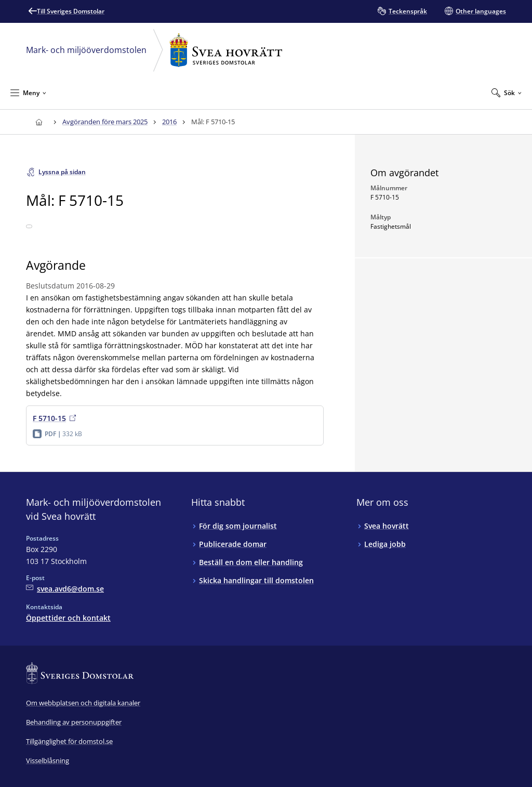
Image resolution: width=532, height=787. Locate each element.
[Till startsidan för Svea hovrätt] (39, 122)
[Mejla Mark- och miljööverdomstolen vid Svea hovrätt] (65, 589)
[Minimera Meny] (28, 93)
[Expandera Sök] (507, 93)
